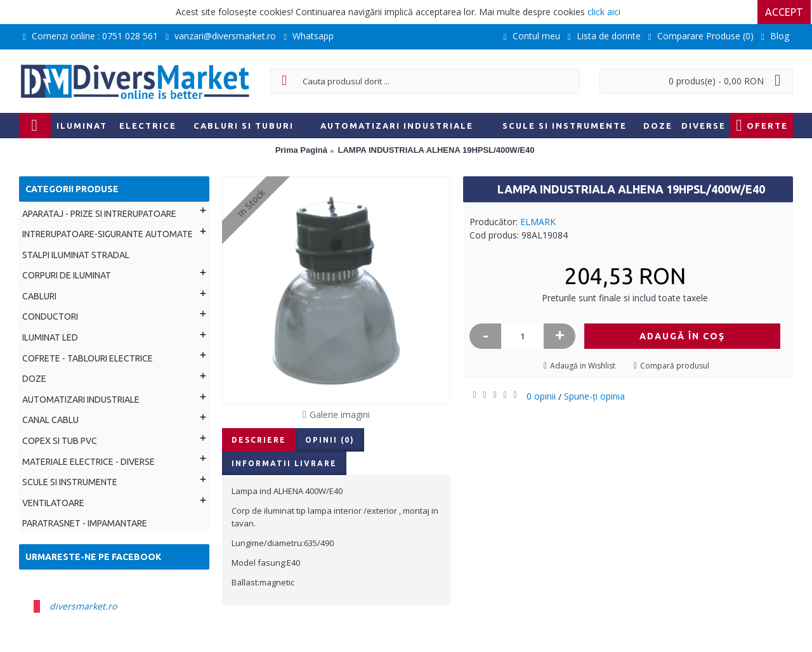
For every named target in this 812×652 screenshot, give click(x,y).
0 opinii (541, 396)
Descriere (259, 440)
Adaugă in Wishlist (583, 366)
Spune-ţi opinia (594, 396)
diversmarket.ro (83, 606)
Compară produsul (675, 366)
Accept (785, 12)
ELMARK (538, 222)
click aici (604, 12)
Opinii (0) (330, 440)
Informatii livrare (284, 463)
